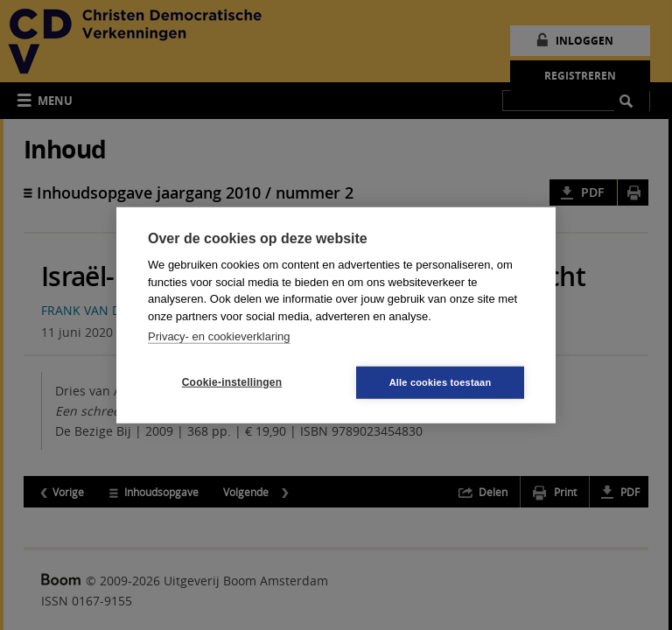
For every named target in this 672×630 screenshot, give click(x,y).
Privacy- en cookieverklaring (219, 336)
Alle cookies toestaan (441, 381)
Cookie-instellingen (232, 382)
